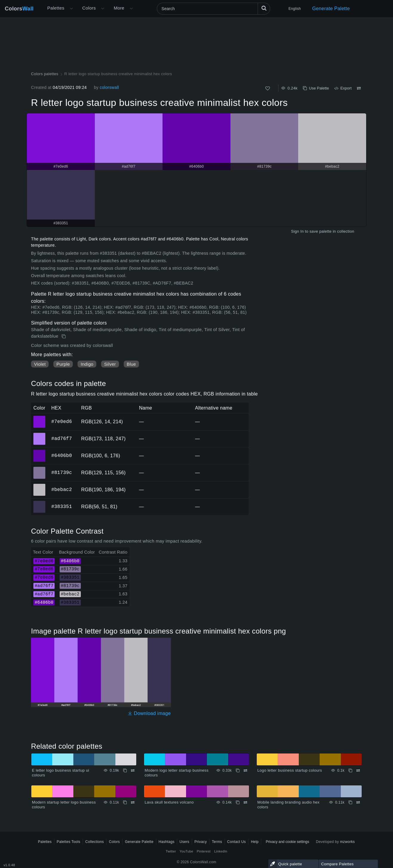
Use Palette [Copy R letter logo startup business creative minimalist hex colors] (316, 88)
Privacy (201, 842)
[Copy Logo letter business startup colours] (350, 770)
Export (343, 88)
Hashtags (167, 842)
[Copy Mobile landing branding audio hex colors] (350, 802)
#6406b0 (62, 455)
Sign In (297, 231)
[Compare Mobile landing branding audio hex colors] (358, 802)
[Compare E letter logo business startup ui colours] (133, 770)
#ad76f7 (62, 438)
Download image (149, 713)
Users (184, 842)
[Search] (213, 9)
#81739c (62, 472)
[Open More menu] (71, 9)
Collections (95, 842)
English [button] (295, 9)
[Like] (268, 88)
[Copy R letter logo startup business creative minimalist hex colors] (64, 336)
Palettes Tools (68, 842)
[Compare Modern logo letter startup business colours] (245, 770)
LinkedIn (221, 851)
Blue (131, 364)
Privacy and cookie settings (287, 842)
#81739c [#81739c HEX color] (40, 469)
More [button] (119, 8)
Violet (40, 364)
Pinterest (204, 851)
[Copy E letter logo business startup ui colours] (125, 770)
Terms (217, 842)
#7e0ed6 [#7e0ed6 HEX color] (40, 418)
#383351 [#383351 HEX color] (40, 503)
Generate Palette (331, 9)
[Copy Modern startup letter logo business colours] (125, 802)
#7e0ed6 (62, 421)
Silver (110, 364)
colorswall (109, 87)
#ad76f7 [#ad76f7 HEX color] (40, 435)
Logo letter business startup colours (290, 770)
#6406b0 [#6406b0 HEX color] (40, 452)
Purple (63, 364)
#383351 (62, 506)
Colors (19, 9)
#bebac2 (62, 489)
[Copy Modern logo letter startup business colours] (238, 770)
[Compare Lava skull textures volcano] (245, 802)
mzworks (347, 842)
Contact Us (237, 842)
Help (255, 842)
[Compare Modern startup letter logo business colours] (133, 802)
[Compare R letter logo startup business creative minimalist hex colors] (359, 88)
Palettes (56, 8)
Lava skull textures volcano (169, 802)
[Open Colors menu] (103, 9)
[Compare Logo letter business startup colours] (358, 770)
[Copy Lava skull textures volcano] (238, 802)
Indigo (87, 364)
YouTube (186, 851)
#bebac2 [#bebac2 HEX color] (40, 486)
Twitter (171, 851)
